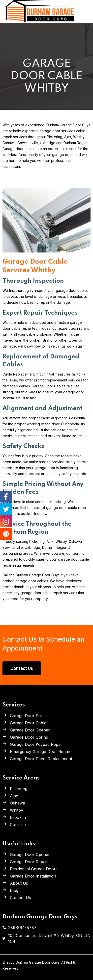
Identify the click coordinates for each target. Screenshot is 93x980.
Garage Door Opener (30, 730)
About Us (19, 883)
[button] (22, 668)
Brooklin (18, 817)
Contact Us (20, 898)
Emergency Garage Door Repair (40, 752)
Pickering (19, 789)
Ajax (14, 796)
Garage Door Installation (33, 876)
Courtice (18, 825)
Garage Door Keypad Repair (36, 744)
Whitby (16, 810)
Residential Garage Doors (34, 869)
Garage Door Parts (28, 716)
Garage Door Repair (29, 862)
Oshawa (17, 803)
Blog (14, 890)
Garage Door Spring (29, 737)
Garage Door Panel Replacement (41, 759)
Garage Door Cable (28, 723)
